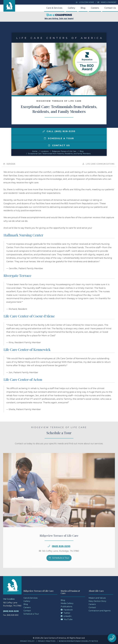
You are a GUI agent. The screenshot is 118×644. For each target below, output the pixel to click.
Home (35, 151)
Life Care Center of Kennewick (27, 350)
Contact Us (110, 8)
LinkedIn (66, 616)
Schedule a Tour (59, 138)
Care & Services (54, 8)
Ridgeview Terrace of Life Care (64, 151)
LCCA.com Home (85, 2)
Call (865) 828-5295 (59, 131)
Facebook (67, 610)
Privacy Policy (27, 641)
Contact (27, 611)
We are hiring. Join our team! (59, 16)
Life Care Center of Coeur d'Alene (29, 316)
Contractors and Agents (100, 611)
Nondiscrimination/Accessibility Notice (78, 641)
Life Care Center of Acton (23, 379)
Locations (45, 151)
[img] (44, 131)
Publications (66, 607)
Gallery (72, 8)
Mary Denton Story (97, 601)
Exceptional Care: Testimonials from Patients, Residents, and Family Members (59, 154)
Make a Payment (107, 2)
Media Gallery (67, 603)
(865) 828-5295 (61, 550)
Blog (83, 8)
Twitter (66, 613)
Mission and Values (97, 598)
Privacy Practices (47, 641)
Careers (95, 8)
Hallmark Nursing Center (23, 235)
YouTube (67, 619)
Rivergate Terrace (17, 276)
